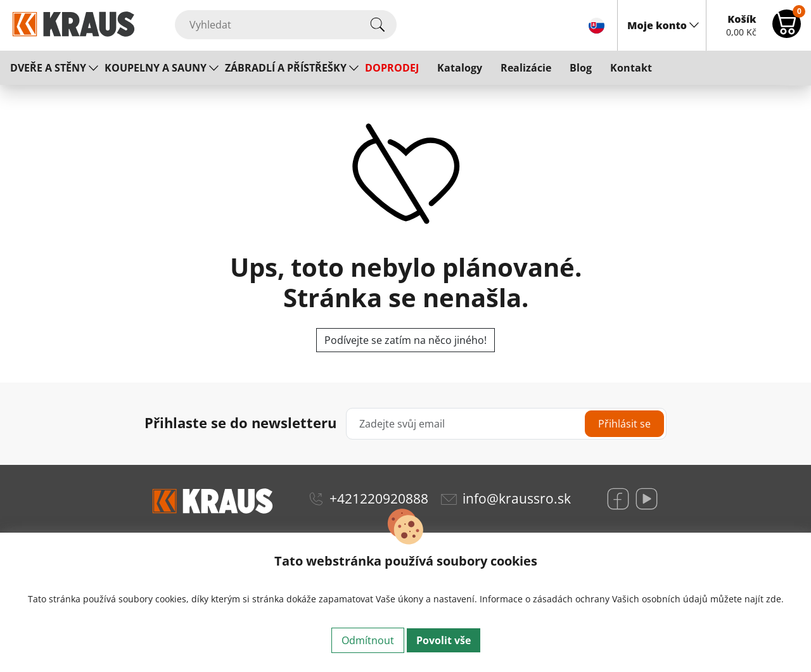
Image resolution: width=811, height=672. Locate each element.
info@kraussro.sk (517, 498)
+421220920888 (379, 498)
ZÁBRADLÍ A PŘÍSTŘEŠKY (286, 68)
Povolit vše (444, 640)
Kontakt (631, 68)
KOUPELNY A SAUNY (156, 68)
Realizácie (526, 68)
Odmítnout (368, 640)
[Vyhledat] (286, 25)
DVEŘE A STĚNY (48, 68)
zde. (775, 599)
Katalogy (460, 68)
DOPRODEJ (392, 68)
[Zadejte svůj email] (506, 424)
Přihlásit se (624, 424)
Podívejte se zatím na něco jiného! (405, 340)
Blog (581, 68)
